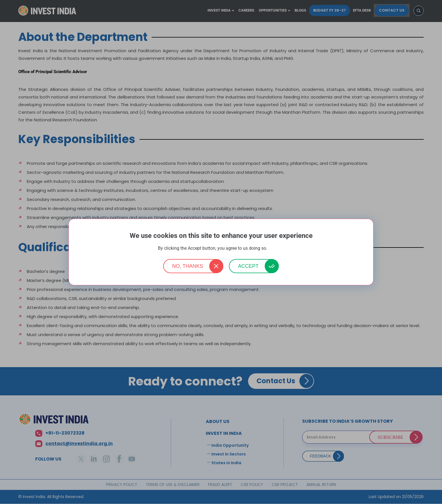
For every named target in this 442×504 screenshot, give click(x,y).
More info (276, 248)
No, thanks (188, 266)
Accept (248, 266)
